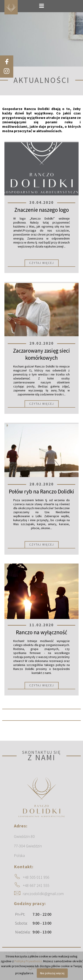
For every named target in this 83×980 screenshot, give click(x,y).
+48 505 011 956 (36, 877)
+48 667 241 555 (36, 885)
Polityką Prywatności (28, 961)
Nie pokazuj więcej (52, 973)
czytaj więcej (42, 263)
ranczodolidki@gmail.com (43, 894)
